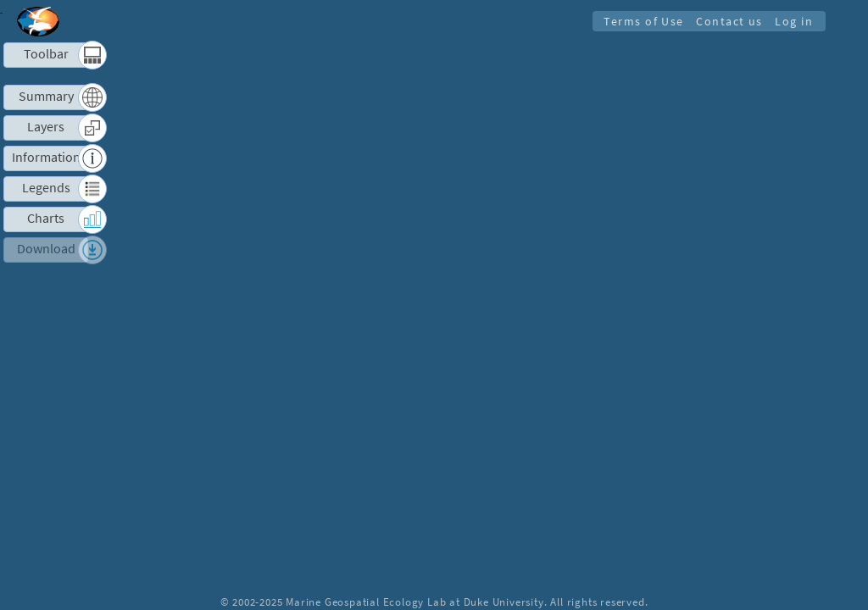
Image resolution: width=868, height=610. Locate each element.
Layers (46, 127)
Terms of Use (639, 21)
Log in (793, 21)
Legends (46, 188)
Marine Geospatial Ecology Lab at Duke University (415, 602)
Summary (46, 96)
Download (46, 249)
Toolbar (46, 54)
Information (46, 157)
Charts (46, 218)
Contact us (726, 21)
